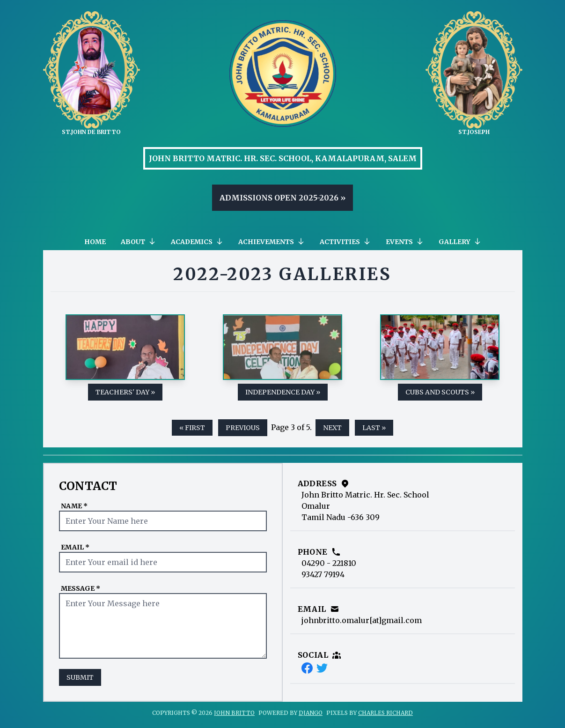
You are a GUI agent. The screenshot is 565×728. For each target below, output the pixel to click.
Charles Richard (385, 713)
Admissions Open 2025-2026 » (282, 198)
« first (192, 428)
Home (95, 242)
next (332, 428)
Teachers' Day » (125, 392)
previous (243, 428)
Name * (74, 506)
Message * (81, 588)
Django (311, 713)
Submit (80, 677)
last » (374, 428)
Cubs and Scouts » (440, 392)
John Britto (234, 713)
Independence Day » (283, 392)
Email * (75, 547)
